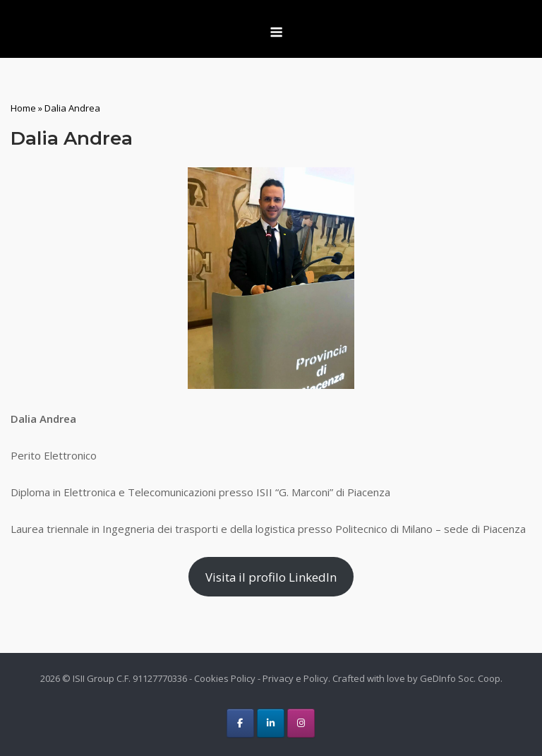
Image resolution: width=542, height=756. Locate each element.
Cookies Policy (225, 678)
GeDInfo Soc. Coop (460, 678)
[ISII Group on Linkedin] (271, 723)
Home (23, 108)
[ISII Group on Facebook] (240, 723)
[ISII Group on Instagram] (301, 723)
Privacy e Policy (295, 678)
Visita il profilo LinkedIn (271, 577)
